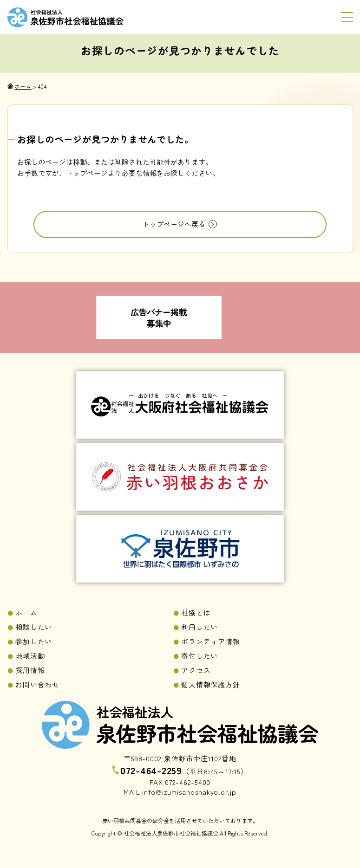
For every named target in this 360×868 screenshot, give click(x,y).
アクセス (196, 670)
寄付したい (200, 656)
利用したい (200, 627)
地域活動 (30, 656)
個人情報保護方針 (210, 684)
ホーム (26, 612)
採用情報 (30, 670)
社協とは (196, 612)
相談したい (34, 627)
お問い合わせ (37, 684)
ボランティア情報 (210, 641)
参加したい (34, 641)
